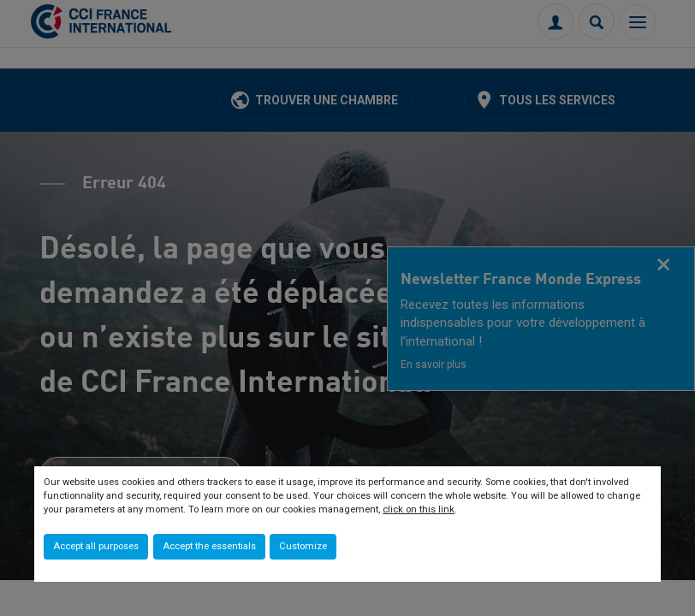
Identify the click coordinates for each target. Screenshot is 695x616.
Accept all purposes (96, 546)
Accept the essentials (209, 546)
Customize (303, 546)
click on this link (419, 509)
